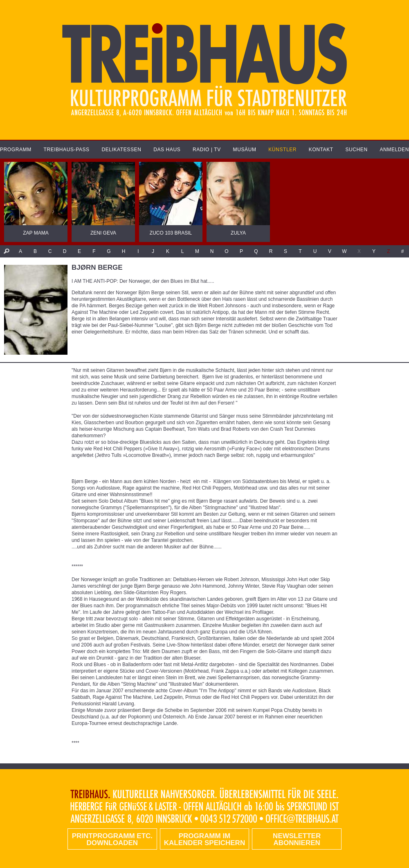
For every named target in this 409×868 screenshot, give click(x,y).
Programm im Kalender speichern (204, 839)
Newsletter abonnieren (297, 839)
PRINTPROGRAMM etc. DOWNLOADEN (112, 839)
